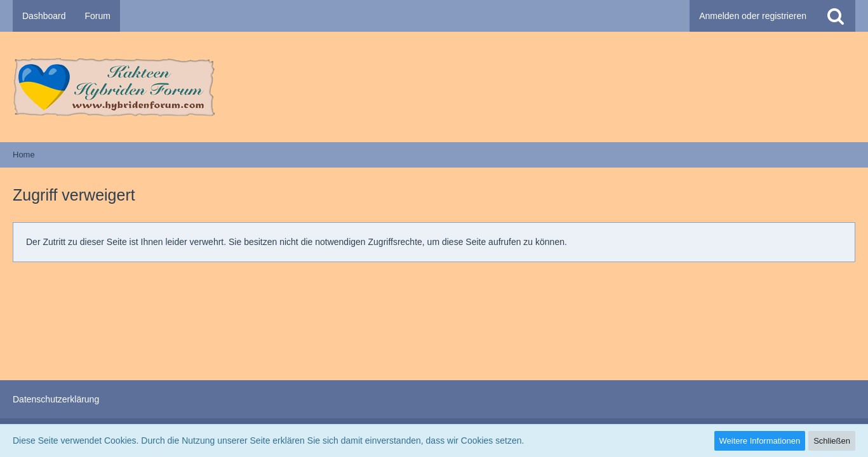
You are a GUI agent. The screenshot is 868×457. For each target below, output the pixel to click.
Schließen (832, 441)
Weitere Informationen (760, 441)
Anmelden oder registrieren (753, 16)
